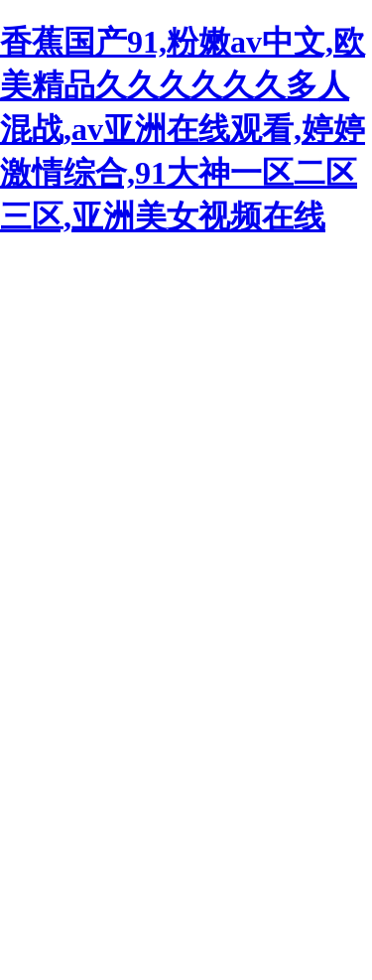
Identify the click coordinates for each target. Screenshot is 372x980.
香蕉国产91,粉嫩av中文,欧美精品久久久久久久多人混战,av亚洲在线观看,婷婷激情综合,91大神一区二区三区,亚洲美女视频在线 (183, 129)
